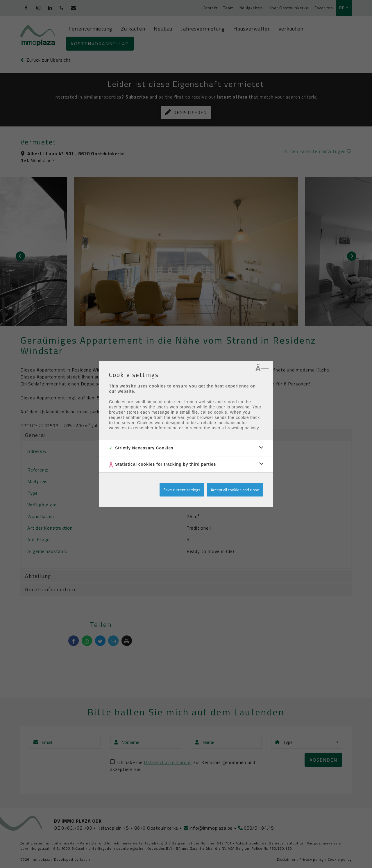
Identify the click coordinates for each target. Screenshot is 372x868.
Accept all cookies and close (235, 490)
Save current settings (182, 490)
